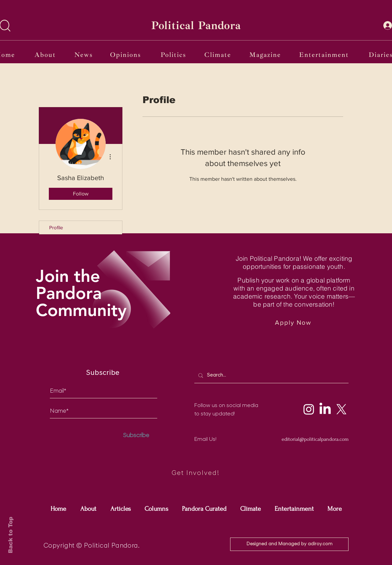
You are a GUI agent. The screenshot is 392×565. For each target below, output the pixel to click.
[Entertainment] (324, 55)
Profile (56, 227)
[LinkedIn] (325, 409)
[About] (46, 55)
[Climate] (218, 55)
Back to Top (11, 535)
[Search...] (271, 376)
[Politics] (174, 55)
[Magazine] (266, 55)
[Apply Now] (294, 322)
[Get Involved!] (196, 473)
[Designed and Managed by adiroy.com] (289, 544)
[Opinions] (126, 55)
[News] (84, 55)
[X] (341, 409)
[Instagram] (309, 409)
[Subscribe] (136, 436)
